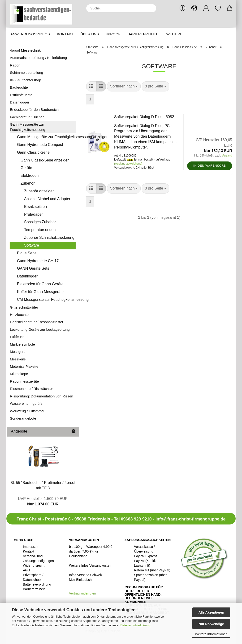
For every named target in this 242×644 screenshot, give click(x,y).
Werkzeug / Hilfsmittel (27, 411)
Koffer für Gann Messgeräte (40, 292)
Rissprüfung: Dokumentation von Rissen (42, 396)
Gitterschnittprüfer (24, 307)
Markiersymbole (22, 344)
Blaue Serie (27, 253)
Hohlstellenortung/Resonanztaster (37, 322)
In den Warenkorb (210, 166)
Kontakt (65, 34)
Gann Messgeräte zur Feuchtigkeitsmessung (28, 127)
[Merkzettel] (218, 8)
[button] (194, 8)
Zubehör (28, 183)
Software (32, 245)
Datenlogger (20, 102)
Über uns (90, 34)
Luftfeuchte (19, 337)
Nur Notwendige (211, 624)
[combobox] (124, 86)
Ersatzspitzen (35, 207)
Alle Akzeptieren (211, 612)
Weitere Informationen (211, 634)
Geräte (26, 168)
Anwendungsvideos (30, 34)
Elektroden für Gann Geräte (40, 284)
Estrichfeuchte (21, 95)
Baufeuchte (19, 87)
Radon (15, 65)
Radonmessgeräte (24, 381)
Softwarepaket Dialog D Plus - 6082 (144, 117)
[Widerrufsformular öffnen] (82, 593)
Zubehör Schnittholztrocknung (49, 237)
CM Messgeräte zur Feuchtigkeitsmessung (46, 299)
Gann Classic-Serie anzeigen (45, 160)
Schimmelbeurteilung (26, 72)
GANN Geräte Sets (33, 268)
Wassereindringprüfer (27, 403)
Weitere (174, 34)
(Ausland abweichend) (128, 164)
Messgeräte (19, 352)
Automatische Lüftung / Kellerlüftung (38, 58)
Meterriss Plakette (24, 366)
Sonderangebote (23, 418)
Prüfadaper (33, 214)
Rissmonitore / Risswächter (31, 389)
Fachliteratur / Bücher (27, 117)
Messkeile (18, 359)
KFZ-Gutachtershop (26, 80)
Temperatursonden (40, 230)
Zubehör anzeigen (39, 191)
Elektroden (30, 175)
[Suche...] (150, 8)
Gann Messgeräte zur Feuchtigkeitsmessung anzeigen (46, 137)
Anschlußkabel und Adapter (47, 199)
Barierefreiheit (143, 34)
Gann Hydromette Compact (40, 145)
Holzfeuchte (19, 315)
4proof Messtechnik (25, 50)
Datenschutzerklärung (135, 625)
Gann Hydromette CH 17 (38, 261)
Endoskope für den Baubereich (34, 109)
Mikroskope (19, 374)
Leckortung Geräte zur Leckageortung (40, 329)
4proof (113, 34)
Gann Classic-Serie (33, 152)
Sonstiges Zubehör (40, 222)
